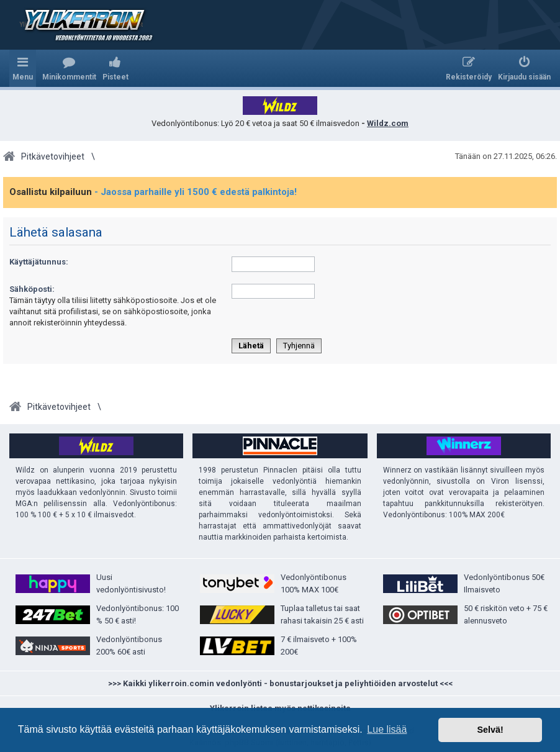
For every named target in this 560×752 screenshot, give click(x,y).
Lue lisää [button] (387, 729)
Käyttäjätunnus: (39, 262)
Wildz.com (388, 123)
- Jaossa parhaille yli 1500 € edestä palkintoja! (196, 192)
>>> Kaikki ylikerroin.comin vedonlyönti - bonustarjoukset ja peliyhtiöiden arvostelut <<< (280, 683)
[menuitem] (69, 68)
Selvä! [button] (490, 730)
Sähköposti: (32, 289)
